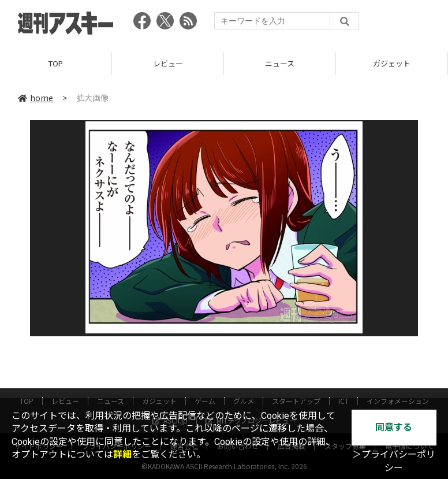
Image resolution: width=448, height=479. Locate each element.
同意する (394, 427)
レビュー (168, 63)
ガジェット (392, 63)
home (36, 98)
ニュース (280, 63)
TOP (56, 63)
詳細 (122, 454)
